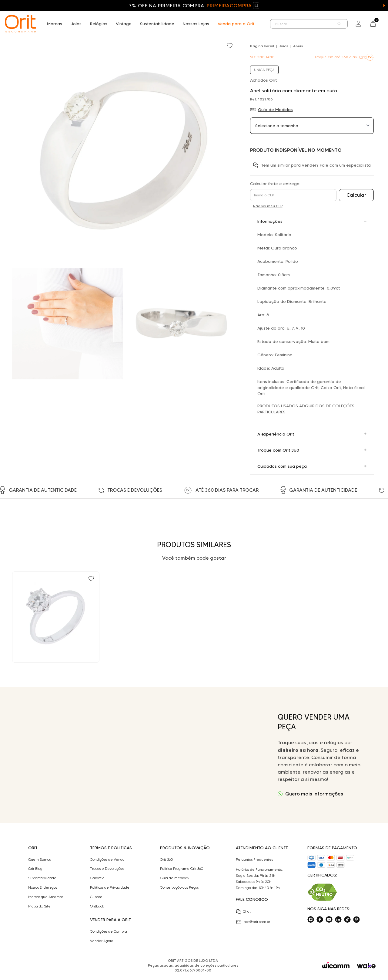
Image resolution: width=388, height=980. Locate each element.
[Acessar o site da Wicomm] (336, 965)
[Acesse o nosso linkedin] (338, 920)
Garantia (97, 878)
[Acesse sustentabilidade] (323, 892)
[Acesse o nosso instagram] (311, 920)
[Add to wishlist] (230, 46)
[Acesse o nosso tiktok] (347, 920)
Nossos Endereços (43, 887)
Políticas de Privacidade (110, 887)
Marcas (55, 24)
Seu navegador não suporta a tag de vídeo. (142, 755)
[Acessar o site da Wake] (366, 966)
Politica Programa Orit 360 (182, 869)
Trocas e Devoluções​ (107, 869)
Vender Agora (102, 941)
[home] (20, 24)
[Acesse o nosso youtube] (329, 920)
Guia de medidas (174, 878)
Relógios (99, 24)
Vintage (124, 24)
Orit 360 (166, 860)
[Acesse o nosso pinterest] (356, 920)
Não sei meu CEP (268, 206)
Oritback (97, 906)
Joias (76, 24)
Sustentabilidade (157, 24)
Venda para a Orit (236, 24)
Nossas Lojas (196, 24)
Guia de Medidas (275, 110)
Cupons (96, 897)
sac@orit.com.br (253, 922)
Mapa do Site (39, 906)
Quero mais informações (314, 794)
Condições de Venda (107, 860)
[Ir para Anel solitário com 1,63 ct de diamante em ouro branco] (56, 617)
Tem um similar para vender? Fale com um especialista (316, 165)
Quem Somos (39, 860)
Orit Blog (35, 869)
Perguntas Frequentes (254, 860)
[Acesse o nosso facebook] (320, 920)
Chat (243, 912)
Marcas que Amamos (46, 897)
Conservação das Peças (179, 887)
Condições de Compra (109, 931)
